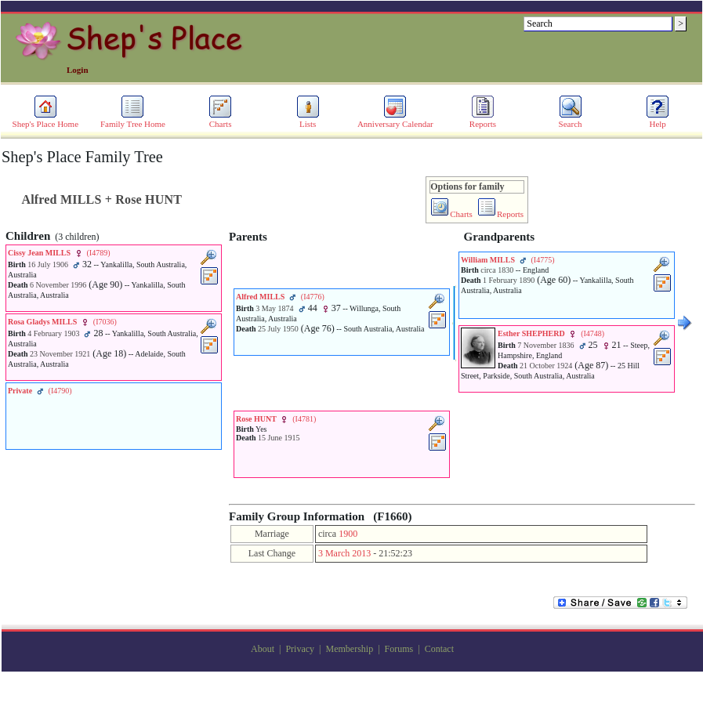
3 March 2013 (344, 553)
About (263, 649)
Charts (220, 120)
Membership (349, 649)
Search (571, 120)
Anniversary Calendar (395, 120)
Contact (439, 649)
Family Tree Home (133, 120)
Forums (399, 649)
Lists (308, 120)
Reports (483, 120)
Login (78, 70)
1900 (348, 534)
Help (658, 120)
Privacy (300, 649)
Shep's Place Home (45, 120)
